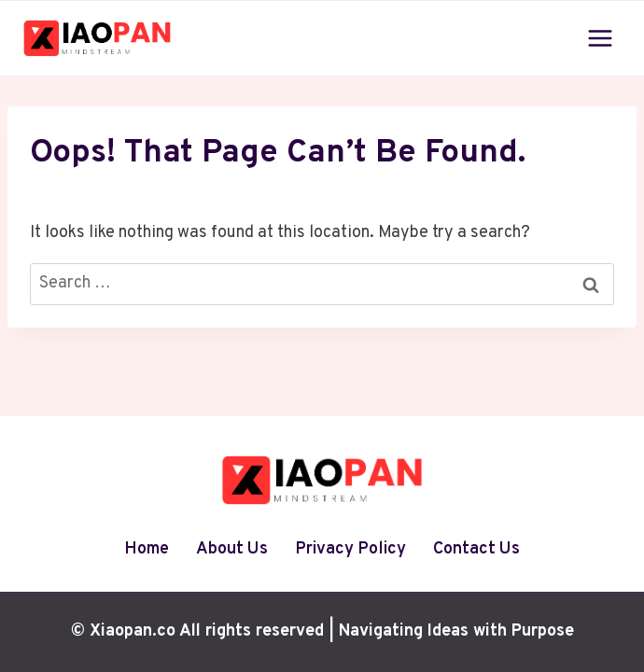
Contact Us (476, 549)
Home (147, 549)
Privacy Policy (350, 549)
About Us (232, 549)
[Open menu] (600, 38)
